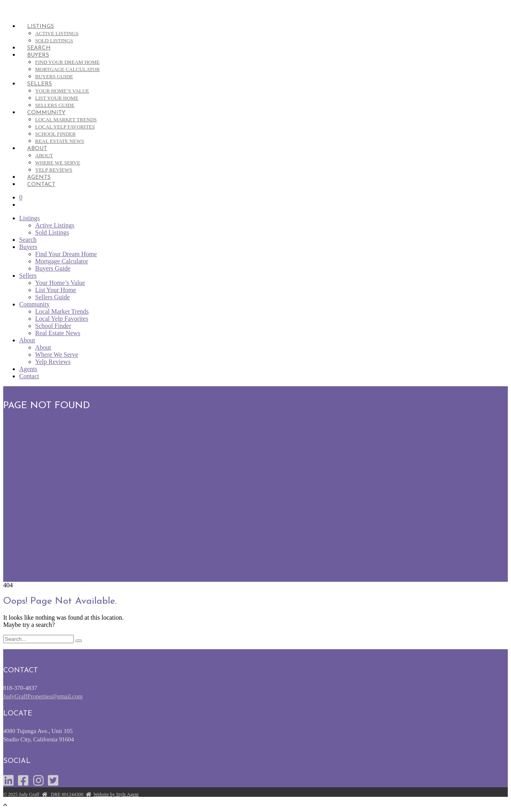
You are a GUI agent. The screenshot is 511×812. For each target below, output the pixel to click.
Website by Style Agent (116, 794)
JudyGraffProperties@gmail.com (43, 696)
